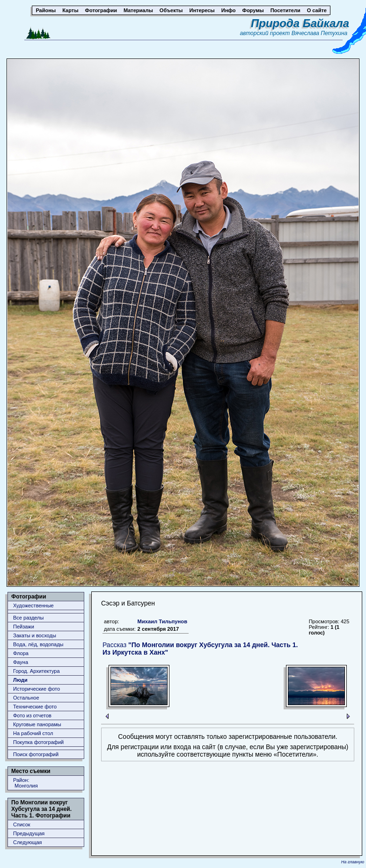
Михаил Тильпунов (162, 621)
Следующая (28, 842)
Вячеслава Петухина (320, 33)
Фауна (21, 662)
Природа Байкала (300, 23)
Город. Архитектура (37, 671)
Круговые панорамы (37, 724)
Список (22, 824)
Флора (21, 653)
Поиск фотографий (36, 754)
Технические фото (35, 707)
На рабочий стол (33, 733)
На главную (353, 862)
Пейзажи (24, 627)
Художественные (33, 605)
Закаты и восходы (35, 635)
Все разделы (28, 618)
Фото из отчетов (32, 715)
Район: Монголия (26, 783)
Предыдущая (29, 833)
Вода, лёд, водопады (38, 644)
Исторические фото (37, 689)
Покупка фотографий (38, 742)
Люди (20, 680)
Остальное (26, 698)
